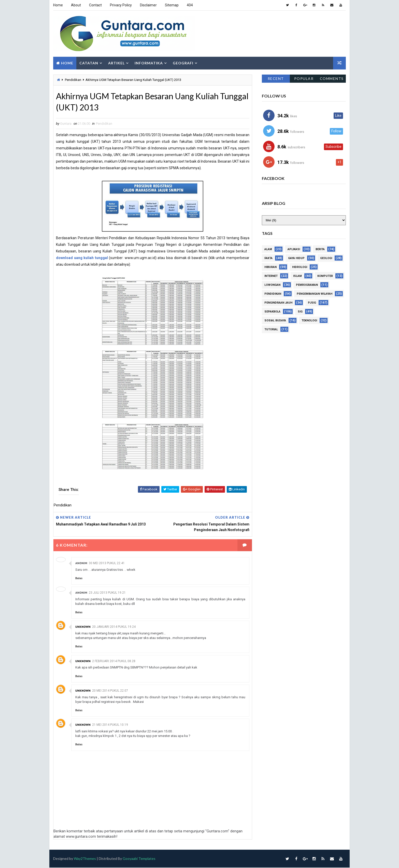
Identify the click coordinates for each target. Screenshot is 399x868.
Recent (276, 79)
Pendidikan (73, 80)
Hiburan (270, 267)
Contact (95, 5)
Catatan (89, 63)
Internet (271, 276)
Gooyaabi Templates (139, 859)
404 (190, 5)
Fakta (268, 258)
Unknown (83, 627)
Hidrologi (300, 267)
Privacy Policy (121, 5)
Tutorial (271, 330)
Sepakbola (272, 312)
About (76, 5)
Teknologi (309, 321)
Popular (304, 79)
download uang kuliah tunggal (82, 258)
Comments (332, 79)
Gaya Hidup (296, 258)
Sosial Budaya (275, 321)
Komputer (325, 276)
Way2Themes (85, 859)
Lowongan (272, 285)
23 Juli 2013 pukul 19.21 (107, 593)
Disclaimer (148, 5)
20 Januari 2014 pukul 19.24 (114, 627)
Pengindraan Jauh (278, 303)
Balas (79, 578)
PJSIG (312, 303)
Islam (297, 276)
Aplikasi (294, 250)
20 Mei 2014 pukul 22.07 (110, 691)
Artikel (116, 63)
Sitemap (172, 5)
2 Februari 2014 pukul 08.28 (114, 661)
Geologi (326, 258)
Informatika (149, 63)
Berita (320, 250)
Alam (268, 250)
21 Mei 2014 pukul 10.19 (110, 725)
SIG (300, 312)
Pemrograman (307, 285)
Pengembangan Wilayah (315, 294)
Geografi (183, 63)
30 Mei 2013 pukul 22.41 (107, 563)
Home (58, 5)
